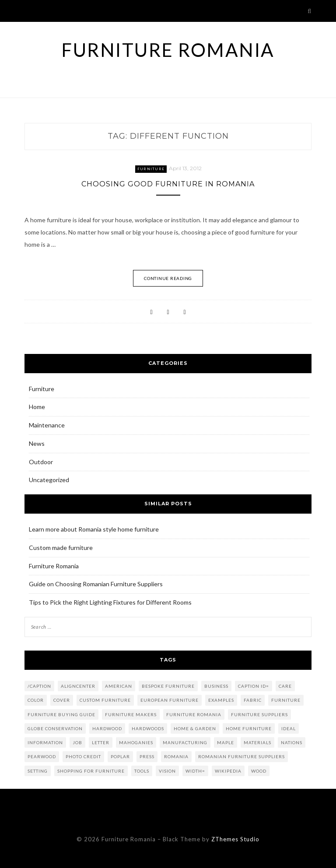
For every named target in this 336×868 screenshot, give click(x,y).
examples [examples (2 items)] (221, 700)
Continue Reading (168, 278)
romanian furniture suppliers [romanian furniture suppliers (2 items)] (241, 756)
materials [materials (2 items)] (257, 742)
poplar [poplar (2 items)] (120, 756)
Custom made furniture (61, 548)
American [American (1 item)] (119, 686)
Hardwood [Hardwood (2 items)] (107, 728)
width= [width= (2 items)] (195, 771)
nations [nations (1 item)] (292, 742)
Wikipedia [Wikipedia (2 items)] (228, 771)
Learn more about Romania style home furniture (94, 529)
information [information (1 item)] (45, 742)
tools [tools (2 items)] (142, 771)
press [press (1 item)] (147, 756)
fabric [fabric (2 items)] (253, 700)
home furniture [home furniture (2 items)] (249, 728)
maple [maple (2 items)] (226, 742)
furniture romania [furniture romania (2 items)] (194, 714)
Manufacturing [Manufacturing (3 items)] (185, 742)
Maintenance (47, 425)
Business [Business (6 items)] (216, 686)
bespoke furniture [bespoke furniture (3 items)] (168, 686)
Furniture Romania (168, 50)
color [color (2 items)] (36, 700)
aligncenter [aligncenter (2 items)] (78, 686)
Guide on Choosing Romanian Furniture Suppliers (96, 584)
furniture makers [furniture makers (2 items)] (131, 714)
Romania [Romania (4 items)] (176, 756)
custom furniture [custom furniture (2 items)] (105, 700)
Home (37, 407)
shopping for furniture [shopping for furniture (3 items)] (91, 771)
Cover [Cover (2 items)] (62, 700)
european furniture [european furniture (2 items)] (170, 700)
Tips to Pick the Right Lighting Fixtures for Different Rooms (110, 602)
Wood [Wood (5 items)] (259, 771)
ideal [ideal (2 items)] (289, 728)
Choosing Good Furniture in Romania (168, 184)
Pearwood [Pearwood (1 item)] (42, 756)
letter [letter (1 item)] (101, 742)
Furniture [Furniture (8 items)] (286, 700)
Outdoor (41, 462)
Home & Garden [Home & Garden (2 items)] (195, 728)
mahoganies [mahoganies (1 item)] (136, 742)
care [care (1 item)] (285, 686)
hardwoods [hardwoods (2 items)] (148, 728)
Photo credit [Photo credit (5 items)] (83, 756)
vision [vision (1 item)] (167, 771)
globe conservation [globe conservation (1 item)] (55, 728)
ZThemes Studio (235, 839)
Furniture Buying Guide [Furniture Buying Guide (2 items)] (61, 714)
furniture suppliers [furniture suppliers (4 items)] (259, 714)
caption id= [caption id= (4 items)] (254, 686)
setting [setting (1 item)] (38, 771)
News (37, 443)
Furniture (151, 169)
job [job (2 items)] (77, 742)
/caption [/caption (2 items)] (39, 686)
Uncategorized (49, 480)
